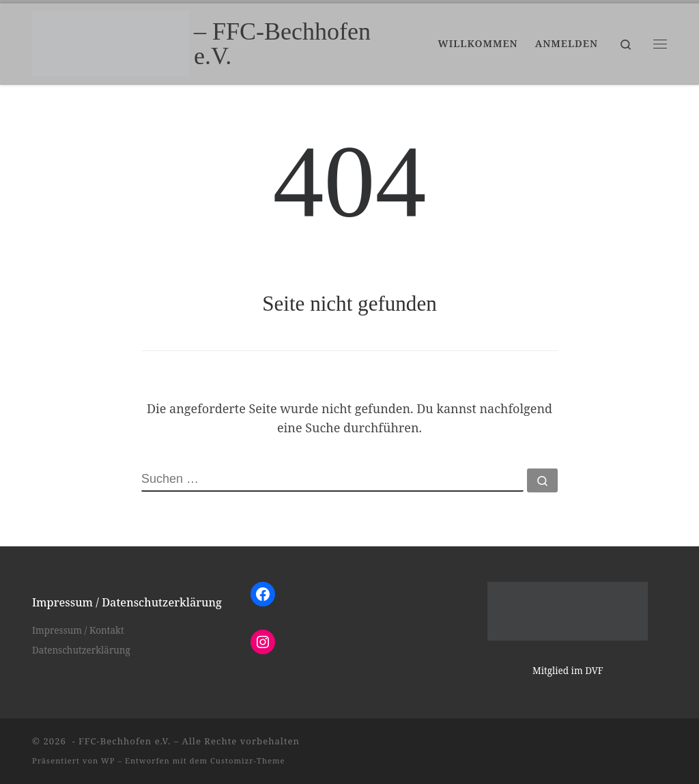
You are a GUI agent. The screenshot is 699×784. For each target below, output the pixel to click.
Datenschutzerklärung (81, 650)
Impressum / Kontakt (78, 630)
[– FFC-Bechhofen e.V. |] (111, 41)
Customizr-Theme (248, 760)
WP (108, 760)
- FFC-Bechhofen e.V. (120, 741)
